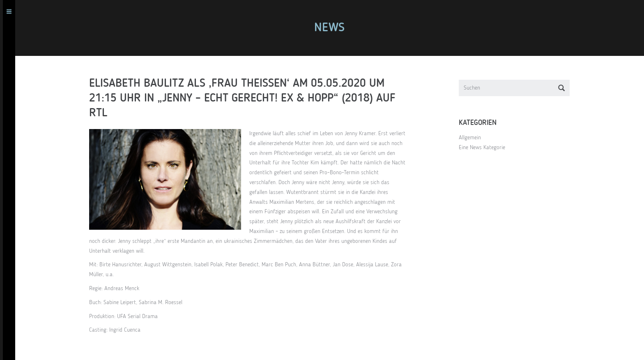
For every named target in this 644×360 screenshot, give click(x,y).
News (332, 28)
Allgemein (473, 138)
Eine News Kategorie (485, 148)
